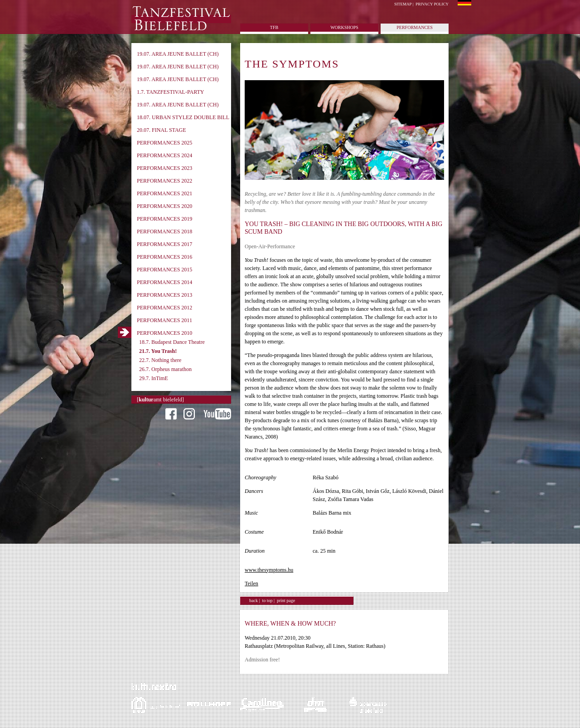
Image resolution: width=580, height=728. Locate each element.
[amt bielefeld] (160, 400)
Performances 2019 (164, 219)
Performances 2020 (164, 206)
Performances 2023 (164, 168)
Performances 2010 (164, 333)
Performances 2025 (164, 143)
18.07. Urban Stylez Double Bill (183, 117)
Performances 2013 (164, 295)
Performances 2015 (164, 270)
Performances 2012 (164, 308)
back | (254, 600)
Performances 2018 (164, 231)
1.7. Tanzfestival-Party (170, 92)
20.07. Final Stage (162, 130)
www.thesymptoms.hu (269, 570)
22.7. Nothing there (160, 360)
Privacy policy (432, 4)
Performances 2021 (164, 193)
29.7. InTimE (154, 378)
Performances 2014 (164, 282)
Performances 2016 (164, 257)
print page (286, 600)
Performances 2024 (164, 155)
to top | (268, 600)
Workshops (344, 27)
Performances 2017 (164, 244)
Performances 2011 (164, 320)
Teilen (251, 583)
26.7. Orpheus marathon (165, 369)
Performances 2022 (164, 181)
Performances (414, 27)
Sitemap (403, 4)
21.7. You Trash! (158, 351)
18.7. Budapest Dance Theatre (172, 342)
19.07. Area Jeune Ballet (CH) (178, 54)
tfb (274, 27)
